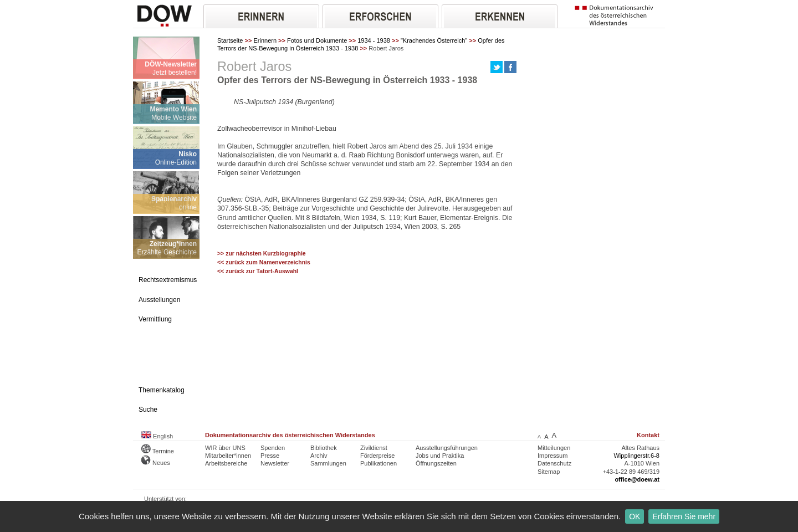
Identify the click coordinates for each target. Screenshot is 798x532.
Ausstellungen (159, 300)
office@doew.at (637, 479)
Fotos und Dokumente (317, 40)
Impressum (553, 456)
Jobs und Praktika (440, 456)
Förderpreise (377, 456)
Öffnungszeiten (436, 463)
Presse (270, 456)
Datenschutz (554, 463)
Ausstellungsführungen (447, 448)
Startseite (230, 40)
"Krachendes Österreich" (434, 40)
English (157, 436)
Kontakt (648, 435)
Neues (156, 463)
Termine (158, 451)
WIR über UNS (225, 448)
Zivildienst (374, 448)
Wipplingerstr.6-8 (636, 456)
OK (635, 516)
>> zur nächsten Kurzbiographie (262, 254)
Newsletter (275, 463)
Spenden (273, 448)
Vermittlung (155, 319)
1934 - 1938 (374, 40)
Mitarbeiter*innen (228, 456)
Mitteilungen (554, 448)
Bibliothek (324, 448)
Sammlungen (328, 463)
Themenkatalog (162, 390)
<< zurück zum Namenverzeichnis (264, 262)
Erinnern (265, 40)
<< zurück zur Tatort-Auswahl (258, 271)
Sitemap (549, 472)
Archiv (319, 456)
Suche (148, 410)
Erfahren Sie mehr (684, 516)
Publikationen (378, 463)
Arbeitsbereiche (226, 463)
